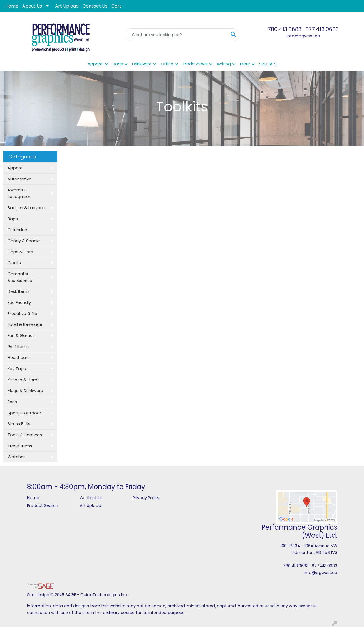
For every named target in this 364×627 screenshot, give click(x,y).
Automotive (19, 179)
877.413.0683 (322, 29)
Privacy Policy (146, 498)
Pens (12, 402)
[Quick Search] (176, 35)
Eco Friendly (19, 303)
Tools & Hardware (26, 435)
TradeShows (195, 64)
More (245, 64)
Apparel (96, 64)
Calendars (18, 230)
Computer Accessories (20, 277)
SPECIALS (268, 64)
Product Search (43, 505)
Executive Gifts (22, 314)
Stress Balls (19, 424)
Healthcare (19, 358)
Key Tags (17, 369)
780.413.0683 (285, 29)
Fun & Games (21, 336)
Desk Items (18, 291)
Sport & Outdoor (24, 413)
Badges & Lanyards (27, 208)
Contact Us (95, 6)
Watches (17, 457)
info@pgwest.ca (303, 36)
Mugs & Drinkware (25, 391)
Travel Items (20, 446)
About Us (32, 6)
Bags (118, 64)
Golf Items (18, 347)
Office (167, 64)
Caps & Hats (20, 252)
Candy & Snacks (24, 241)
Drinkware (142, 64)
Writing (224, 64)
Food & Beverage (25, 324)
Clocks (14, 263)
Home (12, 6)
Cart (116, 6)
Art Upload (67, 6)
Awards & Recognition (19, 193)
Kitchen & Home (24, 380)
